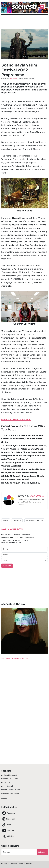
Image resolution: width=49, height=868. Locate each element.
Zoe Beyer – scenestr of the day (15, 658)
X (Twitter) (8, 836)
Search (42, 852)
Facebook (8, 813)
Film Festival (17, 520)
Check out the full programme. (16, 419)
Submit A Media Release (11, 790)
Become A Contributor (10, 793)
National (6, 520)
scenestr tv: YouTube (10, 779)
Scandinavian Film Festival (34, 520)
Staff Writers (37, 496)
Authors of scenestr (9, 775)
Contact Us (6, 782)
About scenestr (7, 786)
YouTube (8, 830)
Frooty (4, 799)
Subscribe (7, 566)
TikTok (6, 825)
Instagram (8, 819)
